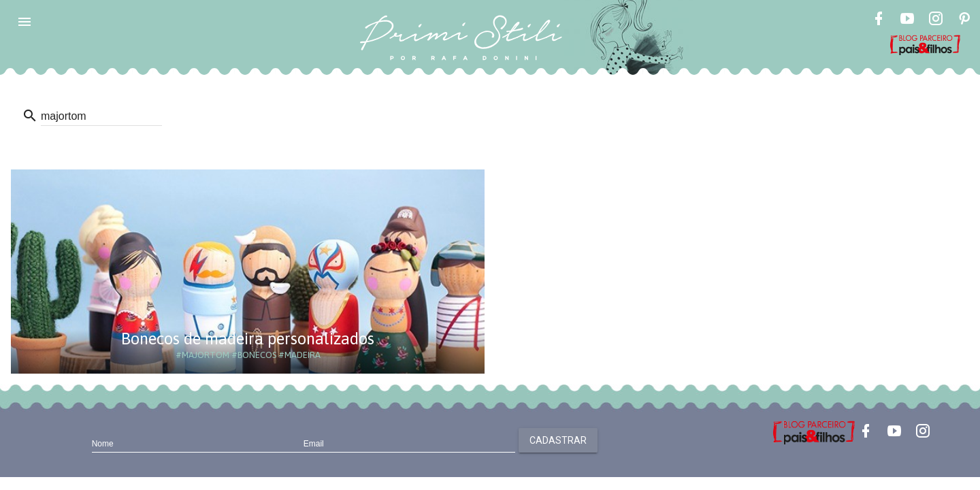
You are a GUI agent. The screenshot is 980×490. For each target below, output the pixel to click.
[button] (24, 22)
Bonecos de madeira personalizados (248, 339)
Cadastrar (558, 440)
